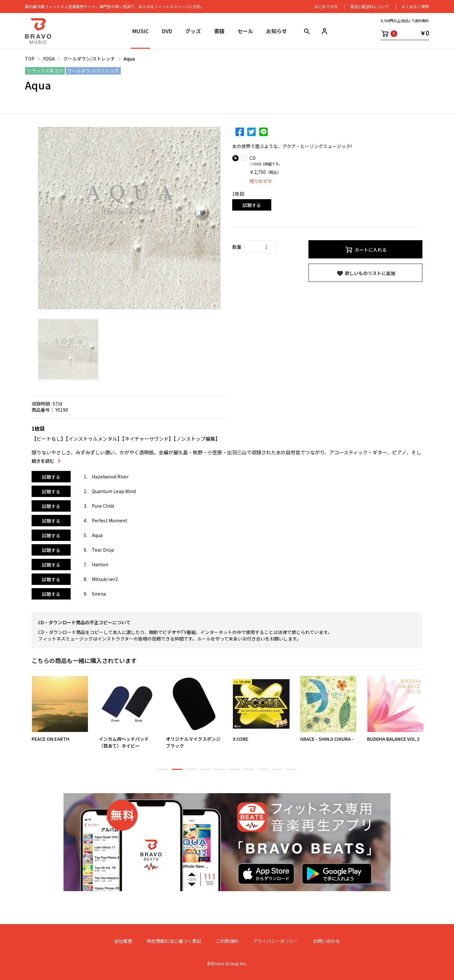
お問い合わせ (326, 941)
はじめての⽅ (326, 6)
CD (253, 158)
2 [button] (177, 772)
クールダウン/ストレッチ (89, 59)
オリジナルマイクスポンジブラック (193, 742)
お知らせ (277, 31)
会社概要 (123, 941)
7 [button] (248, 772)
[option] (129, 218)
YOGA (49, 59)
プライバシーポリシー (276, 941)
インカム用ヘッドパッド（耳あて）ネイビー (124, 742)
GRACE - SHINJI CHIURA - (327, 738)
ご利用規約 (227, 941)
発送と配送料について (370, 6)
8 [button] (263, 772)
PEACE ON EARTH (50, 738)
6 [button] (234, 772)
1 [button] (163, 772)
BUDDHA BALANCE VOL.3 (393, 738)
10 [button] (291, 772)
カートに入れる (366, 250)
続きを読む (43, 461)
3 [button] (191, 772)
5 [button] (220, 772)
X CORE (241, 738)
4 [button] (206, 772)
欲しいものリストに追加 (366, 273)
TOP (30, 59)
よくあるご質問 (415, 6)
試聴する (252, 205)
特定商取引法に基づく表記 (174, 941)
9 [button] (277, 772)
